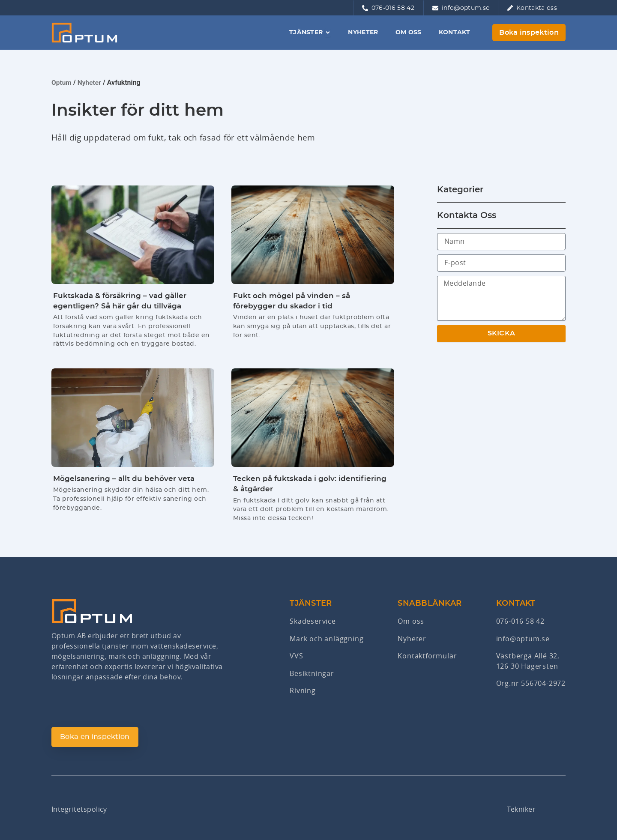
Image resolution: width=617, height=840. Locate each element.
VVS (296, 657)
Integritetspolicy (79, 809)
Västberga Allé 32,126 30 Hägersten (528, 662)
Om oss (411, 623)
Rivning (303, 691)
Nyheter (90, 82)
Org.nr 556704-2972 (531, 685)
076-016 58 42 (520, 623)
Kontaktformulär (427, 657)
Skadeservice (313, 623)
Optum (62, 82)
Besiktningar (312, 674)
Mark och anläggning (326, 640)
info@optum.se (523, 640)
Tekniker (521, 809)
